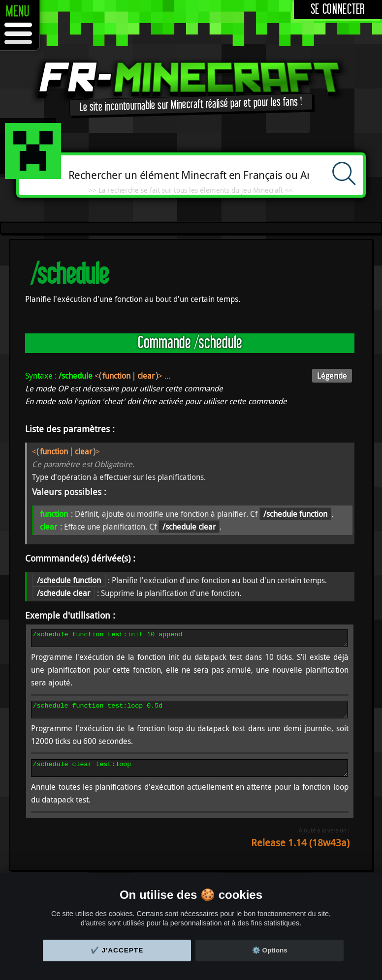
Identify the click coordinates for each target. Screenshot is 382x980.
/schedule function (295, 514)
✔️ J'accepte (117, 950)
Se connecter (338, 10)
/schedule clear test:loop (190, 775)
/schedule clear (189, 527)
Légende (332, 376)
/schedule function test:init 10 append (190, 640)
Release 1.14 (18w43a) (300, 851)
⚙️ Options (270, 950)
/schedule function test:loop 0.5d (190, 714)
